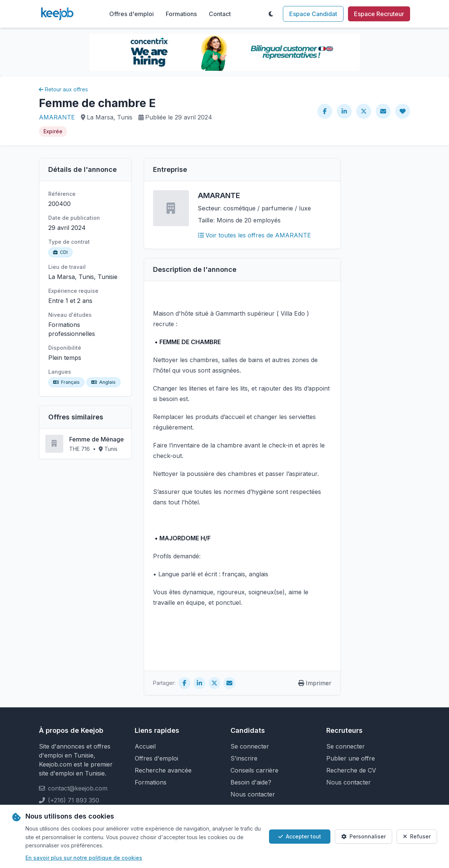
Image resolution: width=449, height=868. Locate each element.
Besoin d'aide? (251, 782)
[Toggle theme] (271, 14)
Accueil (145, 746)
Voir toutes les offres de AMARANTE (254, 235)
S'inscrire (244, 758)
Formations (181, 14)
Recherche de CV (351, 770)
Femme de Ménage (97, 439)
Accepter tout (300, 836)
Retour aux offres (63, 89)
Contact (220, 14)
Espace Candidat (313, 14)
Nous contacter (253, 794)
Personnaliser (364, 836)
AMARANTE (57, 117)
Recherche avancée (163, 770)
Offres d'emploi (132, 14)
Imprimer (315, 683)
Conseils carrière (254, 770)
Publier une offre (351, 758)
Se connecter (250, 746)
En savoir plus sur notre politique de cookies (84, 858)
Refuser (417, 836)
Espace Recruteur (379, 14)
